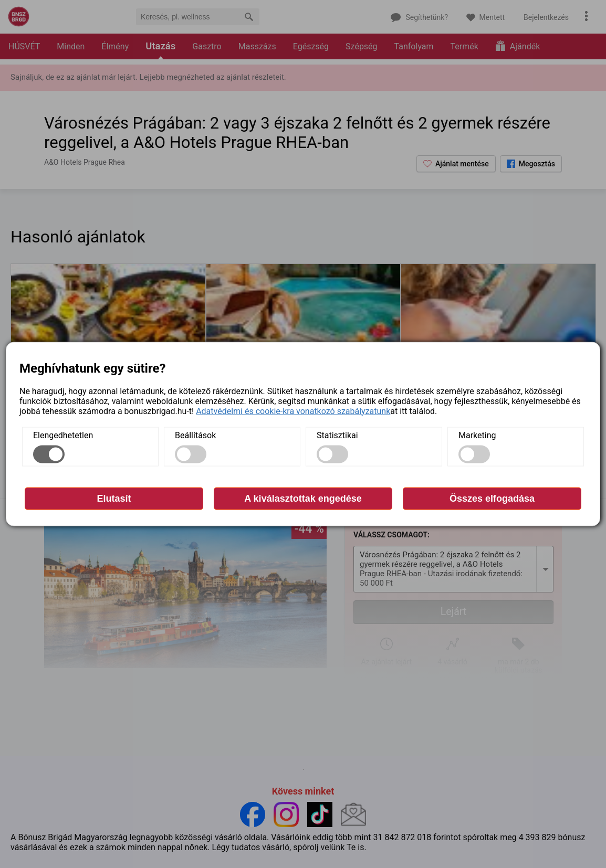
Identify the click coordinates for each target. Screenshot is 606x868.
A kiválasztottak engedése (303, 498)
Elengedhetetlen (63, 435)
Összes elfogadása (492, 498)
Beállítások (195, 435)
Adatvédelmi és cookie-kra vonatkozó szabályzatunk (293, 411)
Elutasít (114, 498)
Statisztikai (337, 435)
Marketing (477, 435)
